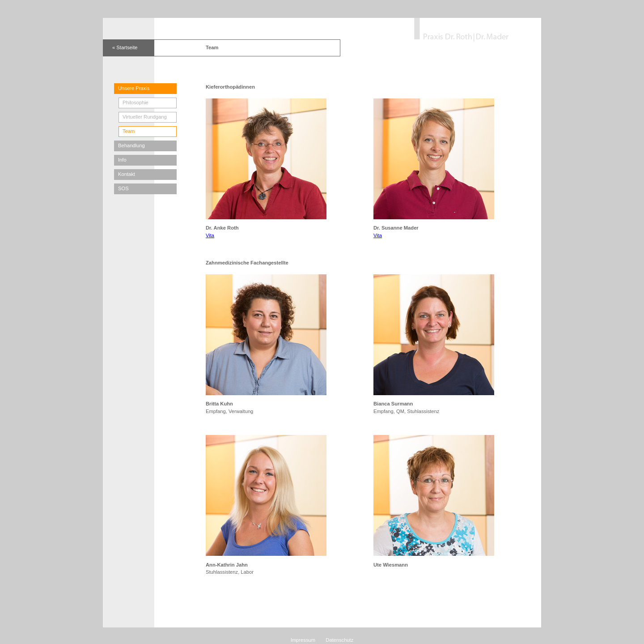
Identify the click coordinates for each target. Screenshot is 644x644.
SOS (123, 188)
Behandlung (131, 145)
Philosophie (136, 102)
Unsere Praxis (134, 88)
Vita (210, 235)
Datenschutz (339, 640)
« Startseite (125, 47)
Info (122, 160)
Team (129, 131)
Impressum (303, 640)
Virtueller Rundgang (145, 117)
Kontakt (127, 174)
